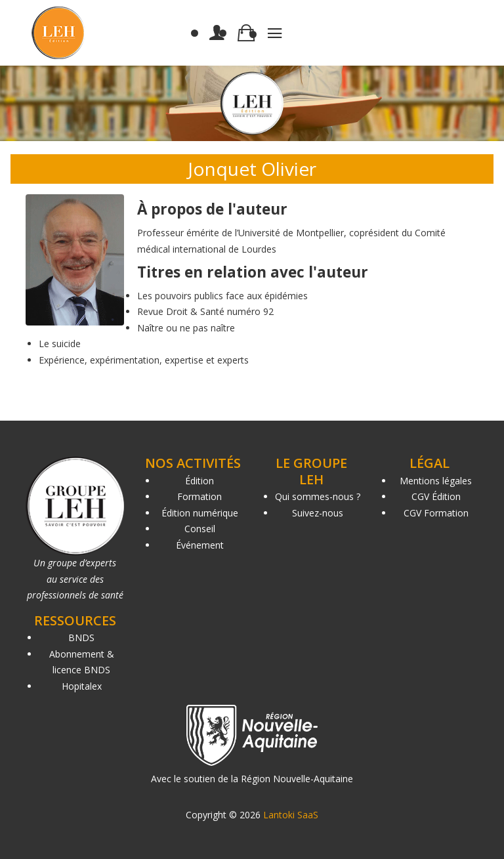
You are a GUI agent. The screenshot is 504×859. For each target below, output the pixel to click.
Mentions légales (436, 481)
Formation (199, 496)
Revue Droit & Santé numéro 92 (205, 311)
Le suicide (60, 344)
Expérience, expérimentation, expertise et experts (144, 360)
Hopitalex (82, 686)
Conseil (200, 529)
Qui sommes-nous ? (318, 496)
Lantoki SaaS (291, 815)
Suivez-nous (318, 513)
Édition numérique (200, 513)
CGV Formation (436, 513)
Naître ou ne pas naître (186, 328)
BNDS (81, 638)
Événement (200, 545)
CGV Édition (436, 496)
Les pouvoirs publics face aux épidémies (222, 296)
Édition (199, 481)
